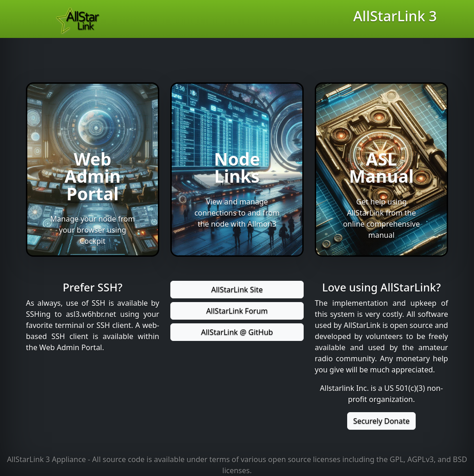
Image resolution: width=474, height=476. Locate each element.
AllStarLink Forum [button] (237, 311)
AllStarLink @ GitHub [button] (237, 332)
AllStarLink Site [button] (237, 290)
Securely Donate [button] (381, 421)
